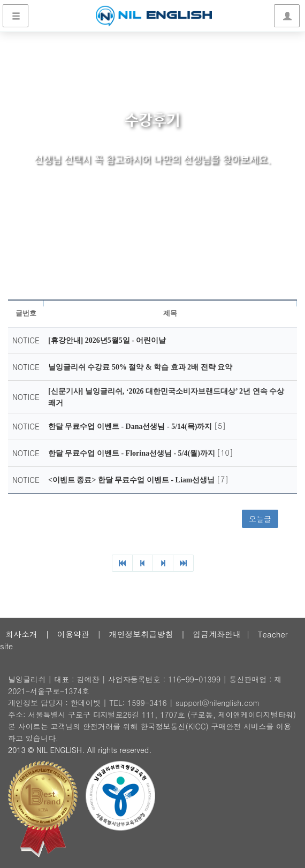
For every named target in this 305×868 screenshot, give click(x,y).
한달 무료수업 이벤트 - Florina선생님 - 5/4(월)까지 (132, 453)
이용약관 (73, 634)
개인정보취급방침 (141, 634)
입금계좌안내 (217, 634)
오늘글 (260, 519)
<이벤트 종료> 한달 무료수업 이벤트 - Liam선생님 (132, 480)
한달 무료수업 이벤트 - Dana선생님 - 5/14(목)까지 (131, 427)
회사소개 (21, 634)
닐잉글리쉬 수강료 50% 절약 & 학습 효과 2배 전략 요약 (140, 367)
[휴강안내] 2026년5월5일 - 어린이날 (107, 340)
